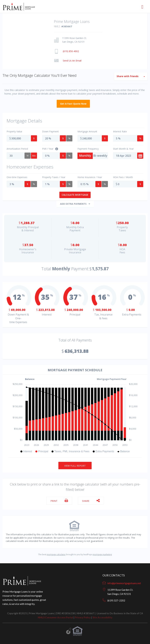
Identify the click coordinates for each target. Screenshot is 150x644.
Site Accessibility (102, 617)
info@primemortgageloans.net (124, 583)
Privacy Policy (83, 617)
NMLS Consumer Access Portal (55, 617)
